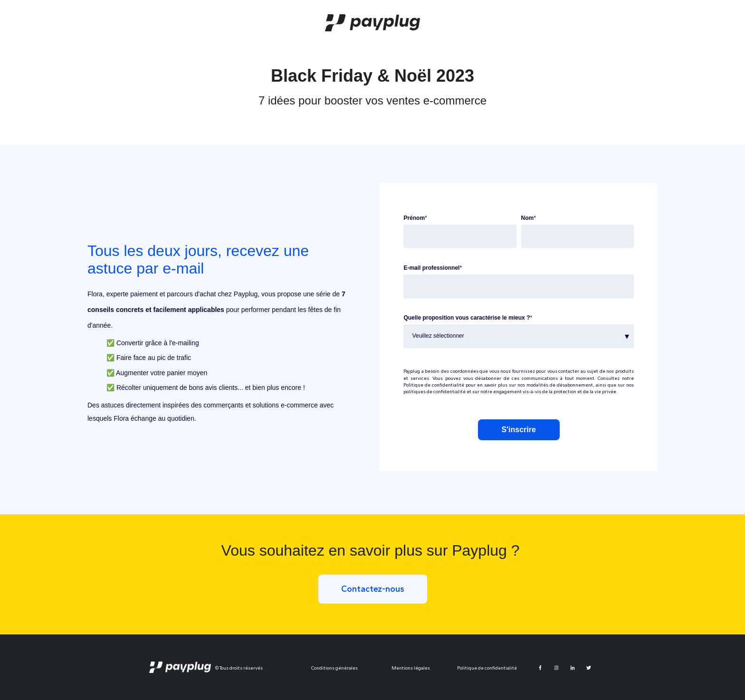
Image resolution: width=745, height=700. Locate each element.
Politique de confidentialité (434, 385)
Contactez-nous (373, 589)
